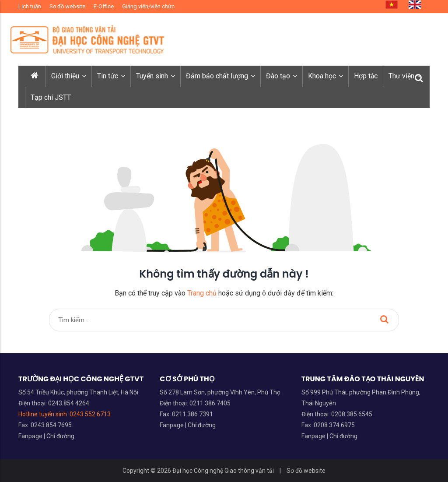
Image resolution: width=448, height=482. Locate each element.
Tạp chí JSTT (51, 97)
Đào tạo (282, 76)
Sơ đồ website (67, 6)
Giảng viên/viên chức (148, 6)
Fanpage (31, 436)
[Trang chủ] (35, 76)
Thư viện (405, 76)
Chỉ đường (60, 436)
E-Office (104, 6)
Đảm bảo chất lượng (220, 76)
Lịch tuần (30, 6)
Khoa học (325, 76)
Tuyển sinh (156, 76)
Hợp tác (366, 76)
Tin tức (111, 76)
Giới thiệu (69, 76)
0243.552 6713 (90, 414)
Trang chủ (202, 293)
